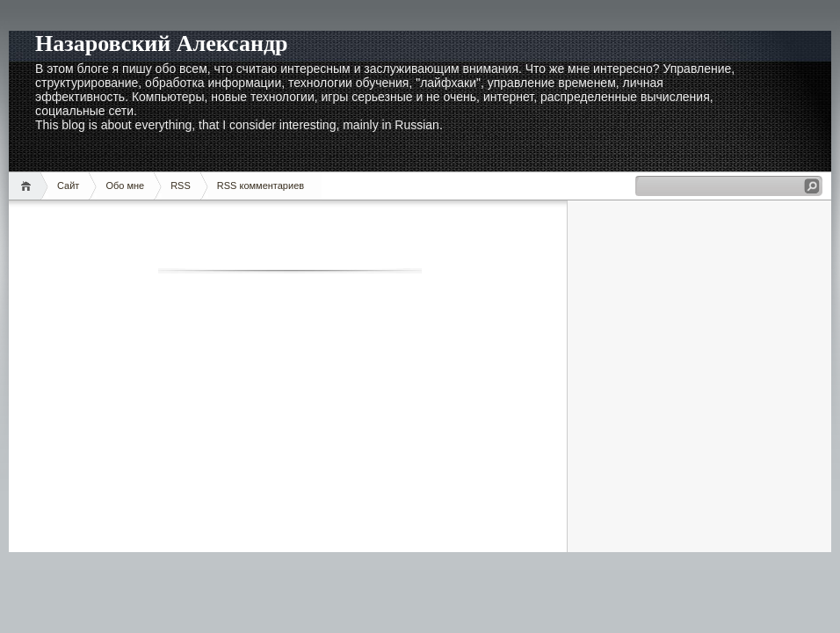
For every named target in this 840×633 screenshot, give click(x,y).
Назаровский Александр (162, 44)
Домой (29, 186)
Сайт (68, 186)
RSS (181, 186)
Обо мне (125, 186)
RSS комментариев (261, 186)
